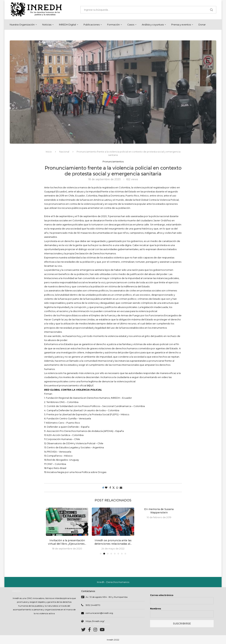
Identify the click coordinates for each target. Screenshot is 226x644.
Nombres (156, 609)
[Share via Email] (121, 488)
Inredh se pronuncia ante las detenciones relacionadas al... (113, 542)
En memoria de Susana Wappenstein (159, 511)
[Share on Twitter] (114, 488)
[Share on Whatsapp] (117, 488)
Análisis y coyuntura (153, 25)
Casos (131, 25)
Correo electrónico (162, 595)
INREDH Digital (67, 25)
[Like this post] (106, 488)
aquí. (90, 385)
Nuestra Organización (22, 25)
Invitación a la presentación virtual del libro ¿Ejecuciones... (67, 542)
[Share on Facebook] (110, 488)
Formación (113, 25)
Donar (202, 25)
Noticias (47, 25)
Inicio (49, 152)
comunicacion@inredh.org (99, 613)
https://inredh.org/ (95, 621)
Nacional (64, 152)
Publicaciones (92, 25)
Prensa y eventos (181, 25)
